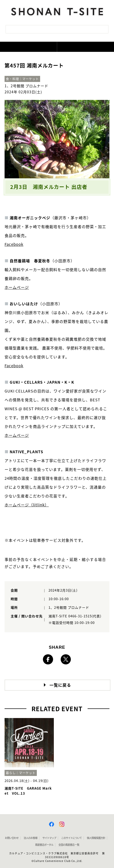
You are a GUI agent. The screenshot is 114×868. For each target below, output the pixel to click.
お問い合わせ (12, 838)
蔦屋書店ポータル (44, 845)
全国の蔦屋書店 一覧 (69, 845)
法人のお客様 (30, 838)
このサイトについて (71, 838)
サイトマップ (49, 838)
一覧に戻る (60, 685)
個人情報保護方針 (96, 838)
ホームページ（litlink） (27, 505)
